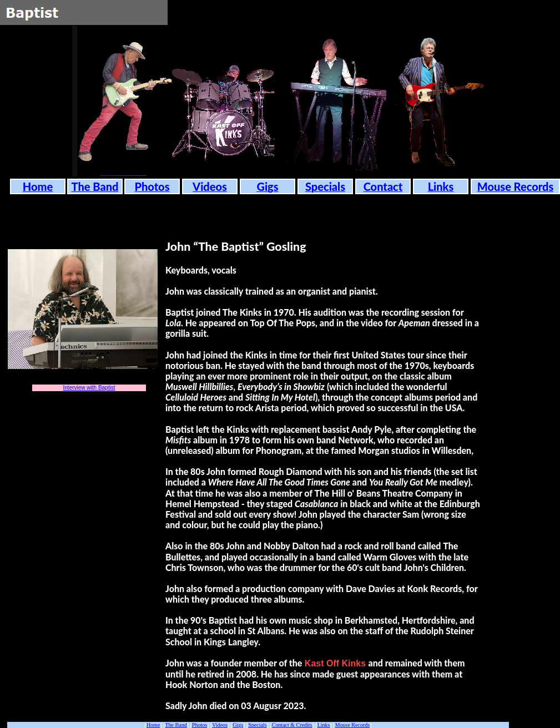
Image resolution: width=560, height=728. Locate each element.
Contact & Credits (292, 725)
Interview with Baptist (89, 388)
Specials (257, 725)
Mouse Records (353, 725)
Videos (220, 725)
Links (324, 725)
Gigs (238, 725)
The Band (176, 725)
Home (153, 725)
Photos (200, 725)
